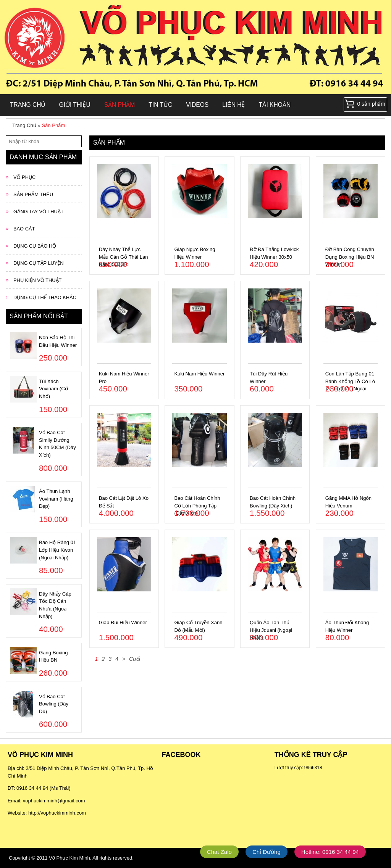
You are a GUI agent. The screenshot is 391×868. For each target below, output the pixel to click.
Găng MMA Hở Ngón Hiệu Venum (348, 502)
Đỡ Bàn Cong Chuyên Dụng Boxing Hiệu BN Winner (350, 257)
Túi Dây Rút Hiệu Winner (269, 378)
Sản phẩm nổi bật (39, 316)
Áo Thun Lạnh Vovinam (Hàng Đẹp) (56, 499)
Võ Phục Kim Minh (69, 858)
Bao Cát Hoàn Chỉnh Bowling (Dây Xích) (273, 502)
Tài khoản (275, 105)
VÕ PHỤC (24, 177)
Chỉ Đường (267, 852)
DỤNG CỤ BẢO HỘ (35, 246)
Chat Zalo (219, 852)
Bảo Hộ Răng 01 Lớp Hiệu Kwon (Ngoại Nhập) (57, 550)
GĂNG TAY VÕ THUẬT (39, 212)
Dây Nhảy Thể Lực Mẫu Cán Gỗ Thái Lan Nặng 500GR (124, 257)
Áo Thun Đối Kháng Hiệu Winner (347, 626)
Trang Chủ (27, 105)
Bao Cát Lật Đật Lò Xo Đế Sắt (124, 502)
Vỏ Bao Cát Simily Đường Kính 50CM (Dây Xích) (57, 444)
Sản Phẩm (120, 105)
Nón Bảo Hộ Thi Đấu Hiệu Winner (58, 341)
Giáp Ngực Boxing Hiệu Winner (195, 253)
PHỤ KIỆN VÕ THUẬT (37, 280)
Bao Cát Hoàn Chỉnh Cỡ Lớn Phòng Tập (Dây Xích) (197, 506)
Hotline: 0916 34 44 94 (330, 852)
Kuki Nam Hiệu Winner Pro (124, 378)
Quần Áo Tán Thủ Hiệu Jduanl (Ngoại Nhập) (271, 630)
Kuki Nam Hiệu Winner (199, 374)
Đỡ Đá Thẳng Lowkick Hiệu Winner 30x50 (274, 253)
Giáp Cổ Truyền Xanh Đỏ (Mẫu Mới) (198, 626)
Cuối (135, 659)
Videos (197, 105)
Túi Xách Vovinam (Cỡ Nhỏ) (53, 389)
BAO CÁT (24, 229)
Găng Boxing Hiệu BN (53, 656)
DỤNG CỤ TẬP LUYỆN (39, 263)
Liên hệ (233, 105)
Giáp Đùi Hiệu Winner (123, 622)
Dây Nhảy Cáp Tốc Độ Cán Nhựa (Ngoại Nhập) (55, 605)
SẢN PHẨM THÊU (33, 194)
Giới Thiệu (74, 105)
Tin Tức (160, 105)
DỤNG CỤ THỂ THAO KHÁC (45, 297)
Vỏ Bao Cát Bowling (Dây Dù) (54, 704)
